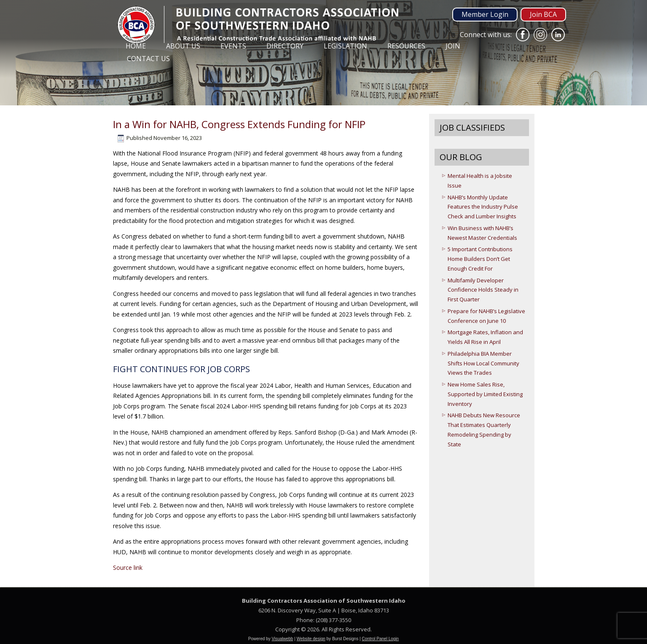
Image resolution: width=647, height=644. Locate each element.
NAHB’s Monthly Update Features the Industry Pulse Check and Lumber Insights (483, 207)
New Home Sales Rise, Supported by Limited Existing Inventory (485, 394)
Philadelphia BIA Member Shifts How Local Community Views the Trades (483, 363)
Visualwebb (282, 639)
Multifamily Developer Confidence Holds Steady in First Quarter (483, 290)
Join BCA (543, 14)
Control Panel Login (380, 639)
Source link (128, 568)
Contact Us (148, 59)
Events (233, 46)
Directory (285, 46)
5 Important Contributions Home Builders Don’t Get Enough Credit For (480, 259)
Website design (311, 639)
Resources (406, 46)
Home (136, 46)
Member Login (485, 14)
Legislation (345, 46)
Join (453, 46)
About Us (183, 46)
